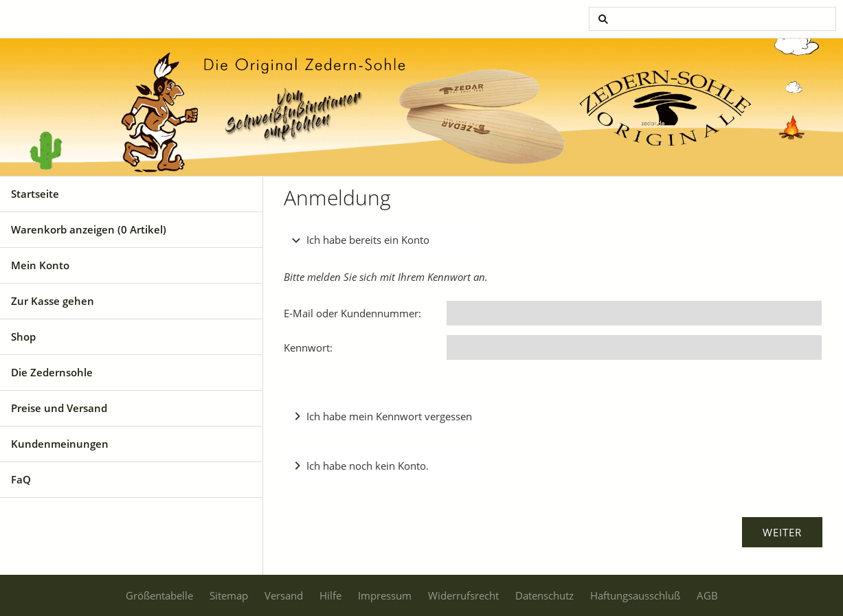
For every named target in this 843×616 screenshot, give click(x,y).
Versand (284, 595)
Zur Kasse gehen (53, 301)
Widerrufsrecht (463, 595)
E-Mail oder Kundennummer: (352, 313)
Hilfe (330, 595)
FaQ (21, 479)
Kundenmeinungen (60, 444)
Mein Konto (40, 265)
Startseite (35, 194)
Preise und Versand (59, 408)
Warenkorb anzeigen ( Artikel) (89, 229)
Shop (23, 336)
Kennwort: (308, 347)
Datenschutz (544, 595)
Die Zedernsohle (52, 372)
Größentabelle (159, 595)
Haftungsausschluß (635, 595)
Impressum (385, 595)
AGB (707, 595)
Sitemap (229, 595)
